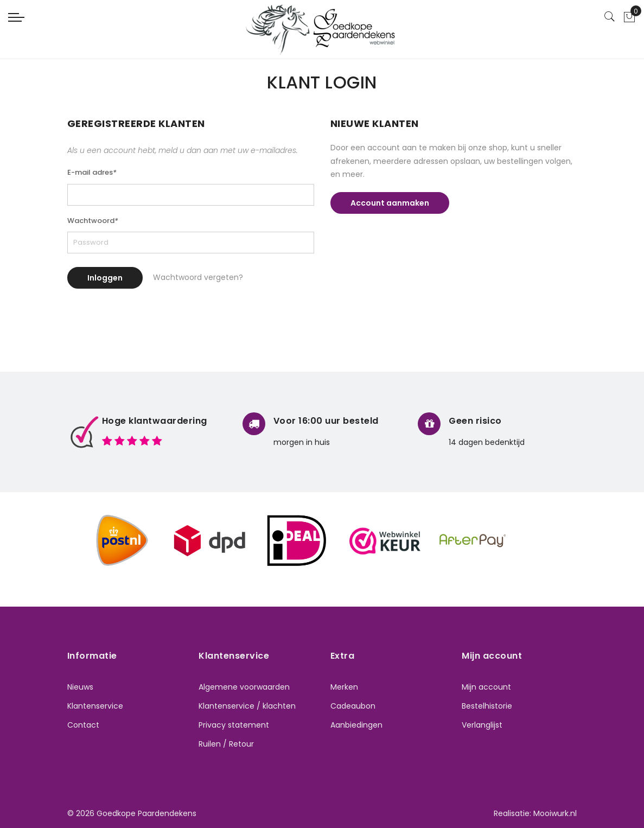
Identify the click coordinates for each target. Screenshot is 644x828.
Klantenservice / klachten (247, 706)
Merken (344, 687)
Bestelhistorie (487, 706)
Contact (83, 725)
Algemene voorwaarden (244, 687)
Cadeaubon (353, 706)
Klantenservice (95, 706)
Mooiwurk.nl (555, 813)
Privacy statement (234, 725)
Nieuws (80, 687)
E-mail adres (92, 172)
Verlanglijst (482, 725)
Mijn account (486, 687)
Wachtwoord (93, 221)
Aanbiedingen (356, 725)
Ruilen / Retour (226, 744)
